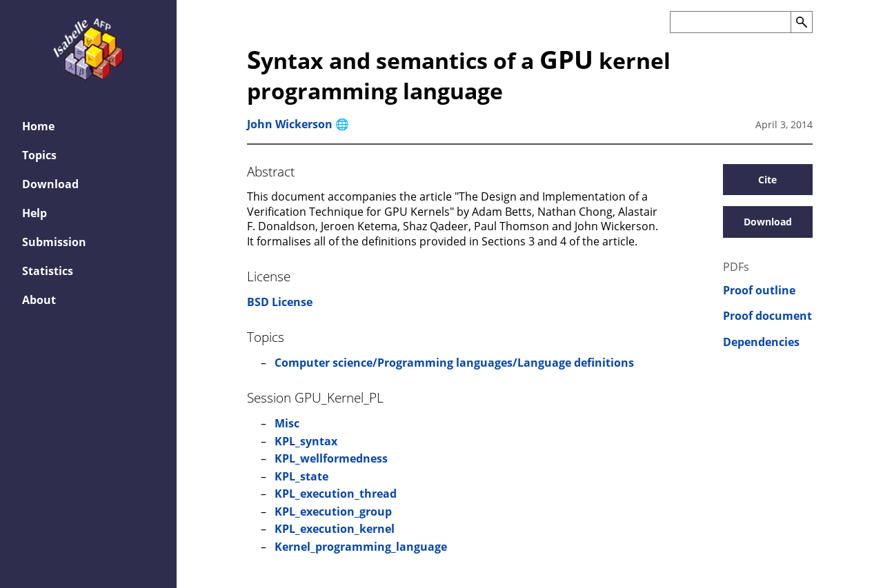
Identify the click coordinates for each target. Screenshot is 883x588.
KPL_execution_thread (336, 494)
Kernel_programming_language (361, 547)
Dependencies (761, 342)
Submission (54, 242)
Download (50, 184)
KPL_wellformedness (331, 458)
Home (38, 126)
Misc (287, 423)
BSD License (280, 302)
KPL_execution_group (333, 511)
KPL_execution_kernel (335, 529)
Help (34, 213)
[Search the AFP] (730, 22)
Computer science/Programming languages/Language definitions (454, 363)
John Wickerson (290, 124)
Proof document (767, 316)
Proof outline (759, 291)
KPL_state (301, 476)
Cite (767, 180)
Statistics (48, 271)
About (39, 300)
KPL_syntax (306, 441)
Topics (39, 155)
